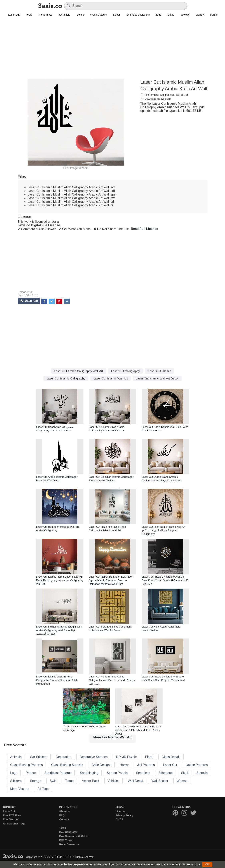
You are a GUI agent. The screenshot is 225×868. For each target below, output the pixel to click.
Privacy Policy (124, 815)
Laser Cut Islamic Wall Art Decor (157, 378)
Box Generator (68, 832)
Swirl (53, 781)
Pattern (31, 773)
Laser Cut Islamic (159, 371)
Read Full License (144, 229)
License (120, 811)
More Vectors (20, 789)
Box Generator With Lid (74, 836)
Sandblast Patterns (58, 773)
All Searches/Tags (14, 824)
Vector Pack (90, 781)
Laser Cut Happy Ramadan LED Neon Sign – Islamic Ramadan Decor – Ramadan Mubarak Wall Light (111, 580)
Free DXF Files (12, 815)
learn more (193, 864)
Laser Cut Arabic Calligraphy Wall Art (78, 371)
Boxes (80, 15)
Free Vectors (11, 819)
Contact (64, 819)
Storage (36, 781)
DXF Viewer (66, 840)
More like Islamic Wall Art (113, 737)
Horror (124, 765)
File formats (45, 15)
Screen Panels (117, 773)
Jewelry (185, 15)
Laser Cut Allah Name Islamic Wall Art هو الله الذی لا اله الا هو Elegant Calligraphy (164, 530)
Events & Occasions (138, 15)
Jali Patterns (146, 765)
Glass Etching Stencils (67, 765)
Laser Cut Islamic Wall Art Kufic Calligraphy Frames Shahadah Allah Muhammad (57, 680)
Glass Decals (171, 757)
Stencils (202, 773)
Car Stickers (39, 757)
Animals (16, 757)
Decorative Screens (94, 757)
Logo (14, 773)
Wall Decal (135, 781)
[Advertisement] (113, 50)
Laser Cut (14, 15)
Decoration (63, 757)
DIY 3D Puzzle (126, 757)
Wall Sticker (160, 781)
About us (65, 811)
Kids (158, 15)
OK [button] (207, 864)
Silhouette (165, 773)
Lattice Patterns (196, 765)
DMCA (119, 819)
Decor (116, 15)
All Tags (43, 789)
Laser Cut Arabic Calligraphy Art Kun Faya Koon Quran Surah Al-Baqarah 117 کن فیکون (165, 580)
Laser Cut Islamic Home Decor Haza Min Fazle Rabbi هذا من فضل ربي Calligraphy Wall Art (60, 580)
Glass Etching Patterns (26, 765)
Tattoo (69, 781)
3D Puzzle (64, 15)
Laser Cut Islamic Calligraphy (66, 378)
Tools (29, 15)
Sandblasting (89, 773)
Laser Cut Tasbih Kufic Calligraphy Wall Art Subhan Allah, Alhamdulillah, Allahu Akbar (138, 730)
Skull (184, 773)
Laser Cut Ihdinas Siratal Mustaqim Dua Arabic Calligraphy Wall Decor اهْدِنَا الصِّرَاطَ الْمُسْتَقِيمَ (59, 630)
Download (29, 301)
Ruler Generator (69, 844)
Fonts (213, 15)
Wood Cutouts (98, 15)
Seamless (143, 773)
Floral (149, 757)
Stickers (16, 781)
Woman (182, 781)
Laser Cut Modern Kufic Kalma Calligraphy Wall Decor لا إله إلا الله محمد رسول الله (112, 680)
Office (171, 15)
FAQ (62, 815)
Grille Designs (101, 765)
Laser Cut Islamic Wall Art (110, 378)
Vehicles (114, 781)
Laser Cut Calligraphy (125, 371)
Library (200, 15)
